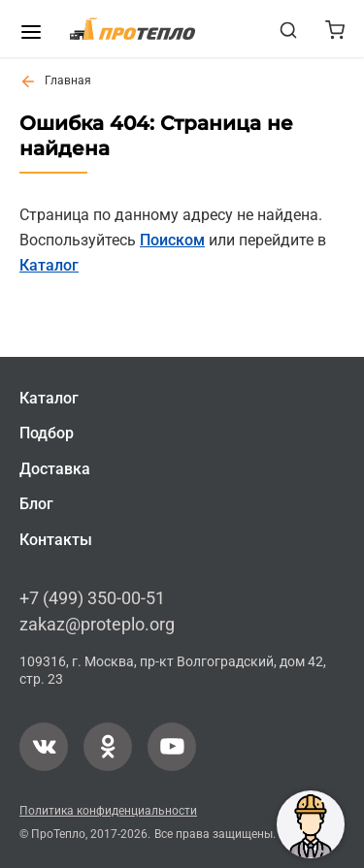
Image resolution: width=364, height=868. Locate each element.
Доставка (55, 469)
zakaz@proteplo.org (97, 624)
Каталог (49, 265)
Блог (36, 504)
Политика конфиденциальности (108, 810)
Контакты (56, 539)
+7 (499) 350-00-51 (92, 598)
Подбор (47, 433)
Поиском (172, 240)
